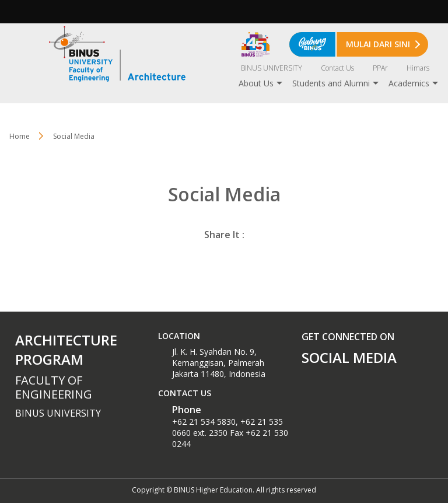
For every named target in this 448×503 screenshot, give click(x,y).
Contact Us (337, 68)
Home (20, 136)
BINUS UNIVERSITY (272, 68)
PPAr (380, 68)
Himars (418, 68)
